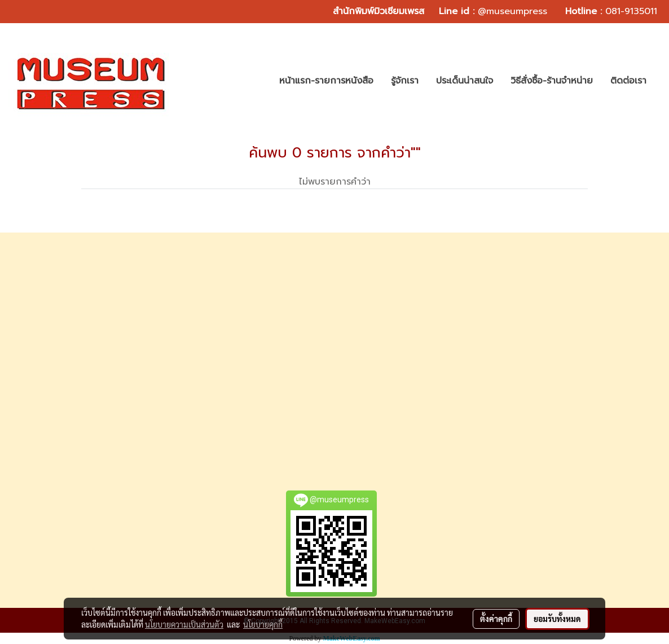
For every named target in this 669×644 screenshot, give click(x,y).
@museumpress (512, 11)
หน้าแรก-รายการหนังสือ (326, 81)
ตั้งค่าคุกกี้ (496, 619)
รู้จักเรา (405, 81)
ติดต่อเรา (628, 81)
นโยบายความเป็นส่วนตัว (184, 624)
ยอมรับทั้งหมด (557, 619)
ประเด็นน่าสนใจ (465, 81)
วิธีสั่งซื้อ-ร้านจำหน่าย (552, 81)
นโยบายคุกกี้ (263, 624)
